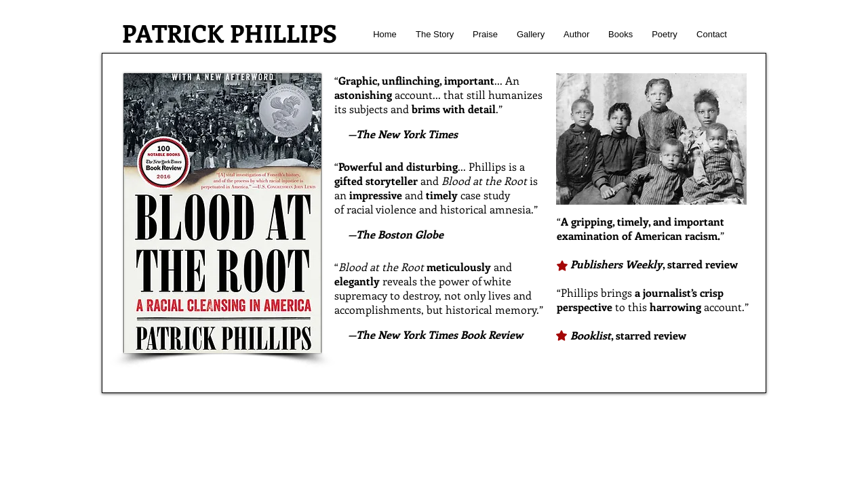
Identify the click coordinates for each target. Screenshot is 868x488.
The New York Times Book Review (439, 334)
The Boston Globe (400, 234)
